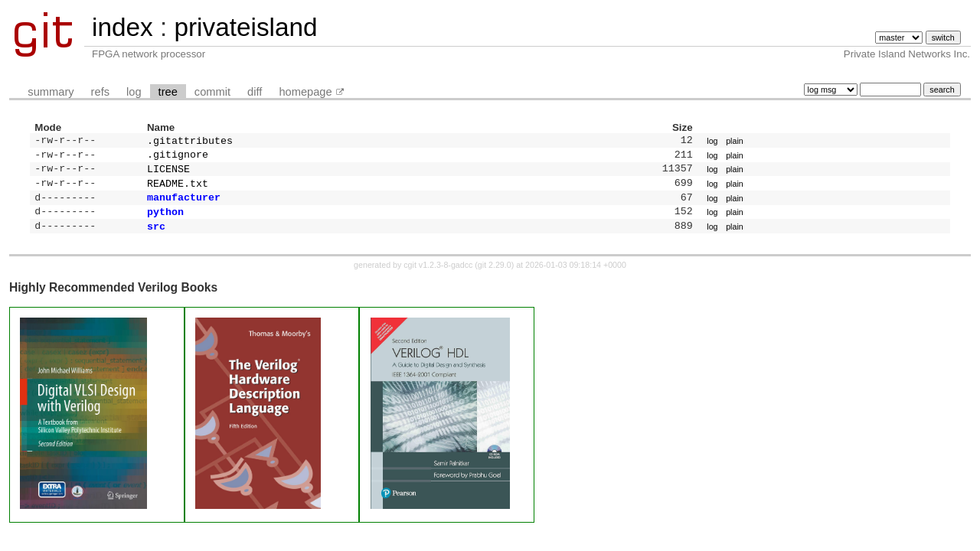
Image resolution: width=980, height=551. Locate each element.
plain (735, 142)
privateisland (245, 27)
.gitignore (178, 157)
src (156, 236)
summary (51, 92)
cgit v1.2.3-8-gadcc (438, 275)
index (122, 27)
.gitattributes (190, 142)
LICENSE (168, 173)
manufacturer (184, 204)
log (134, 92)
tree (168, 92)
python (165, 220)
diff (255, 92)
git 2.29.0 (495, 275)
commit (212, 92)
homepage (305, 92)
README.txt (178, 189)
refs (100, 92)
